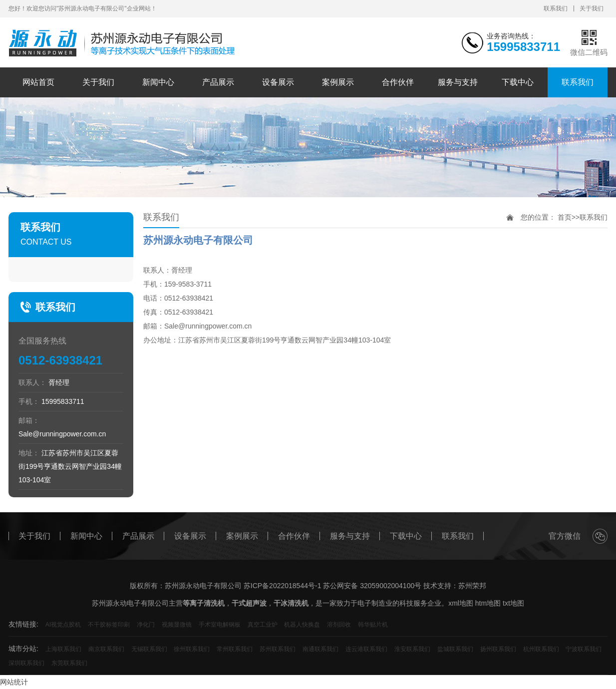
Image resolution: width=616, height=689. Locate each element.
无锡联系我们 (149, 649)
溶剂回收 (339, 625)
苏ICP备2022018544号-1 (283, 586)
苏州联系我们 (278, 649)
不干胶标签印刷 (109, 625)
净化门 (146, 625)
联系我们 (556, 8)
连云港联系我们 (366, 649)
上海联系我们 (63, 649)
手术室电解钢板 (220, 625)
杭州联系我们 (541, 649)
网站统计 (14, 682)
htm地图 (488, 603)
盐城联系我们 (455, 649)
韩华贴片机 (373, 625)
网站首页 (38, 82)
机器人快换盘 (302, 625)
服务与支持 (458, 82)
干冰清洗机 (291, 603)
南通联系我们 (320, 649)
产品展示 (218, 82)
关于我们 (592, 8)
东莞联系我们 (69, 663)
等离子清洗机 (204, 603)
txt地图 (513, 603)
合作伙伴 (398, 82)
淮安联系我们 (412, 649)
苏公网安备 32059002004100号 (372, 586)
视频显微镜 (177, 625)
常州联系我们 (235, 649)
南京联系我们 (106, 649)
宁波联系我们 (584, 649)
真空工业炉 (263, 625)
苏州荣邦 (472, 586)
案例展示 (338, 82)
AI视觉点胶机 (63, 625)
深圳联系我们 (26, 663)
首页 (565, 217)
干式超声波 (249, 603)
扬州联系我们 (498, 649)
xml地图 (461, 603)
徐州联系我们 (192, 649)
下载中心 (518, 82)
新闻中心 (158, 82)
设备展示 (278, 82)
